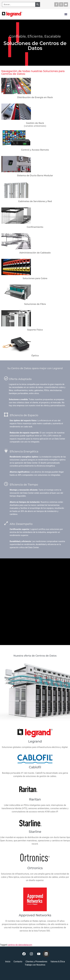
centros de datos (16, 945)
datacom (28, 945)
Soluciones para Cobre (35, 278)
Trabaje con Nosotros (35, 965)
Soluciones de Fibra (35, 304)
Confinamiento (35, 227)
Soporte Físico (35, 330)
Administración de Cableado (35, 253)
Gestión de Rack (35, 123)
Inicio (8, 962)
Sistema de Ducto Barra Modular (35, 176)
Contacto (18, 962)
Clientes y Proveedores (36, 962)
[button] (66, 14)
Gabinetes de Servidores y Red (35, 201)
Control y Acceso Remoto (35, 150)
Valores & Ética (58, 962)
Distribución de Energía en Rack (35, 97)
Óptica (35, 356)
